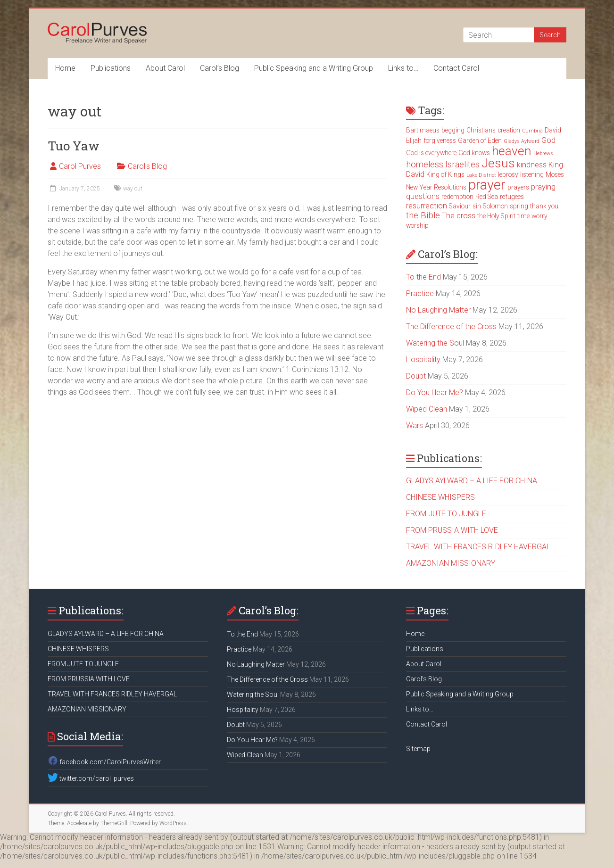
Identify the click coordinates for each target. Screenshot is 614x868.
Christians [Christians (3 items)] (481, 130)
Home (65, 68)
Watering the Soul (435, 343)
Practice (420, 293)
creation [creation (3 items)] (509, 130)
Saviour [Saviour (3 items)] (460, 206)
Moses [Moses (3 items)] (555, 174)
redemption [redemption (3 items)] (457, 197)
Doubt (416, 376)
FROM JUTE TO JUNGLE (446, 514)
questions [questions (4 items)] (423, 196)
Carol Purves (80, 166)
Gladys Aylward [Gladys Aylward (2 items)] (522, 141)
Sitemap (418, 749)
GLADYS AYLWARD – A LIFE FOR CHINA (472, 481)
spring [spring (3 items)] (519, 206)
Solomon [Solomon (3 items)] (495, 206)
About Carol (165, 68)
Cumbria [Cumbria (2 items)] (532, 131)
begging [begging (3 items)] (453, 130)
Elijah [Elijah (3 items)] (414, 141)
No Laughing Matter (438, 310)
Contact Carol (456, 68)
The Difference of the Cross (451, 327)
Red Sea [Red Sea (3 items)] (487, 197)
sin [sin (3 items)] (477, 206)
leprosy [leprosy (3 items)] (508, 174)
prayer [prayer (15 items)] (487, 185)
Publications (111, 68)
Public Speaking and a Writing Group (314, 68)
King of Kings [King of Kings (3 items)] (445, 174)
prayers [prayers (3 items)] (518, 187)
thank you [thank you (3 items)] (544, 206)
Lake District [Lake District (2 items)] (481, 175)
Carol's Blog (147, 166)
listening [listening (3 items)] (532, 174)
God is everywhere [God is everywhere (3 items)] (431, 153)
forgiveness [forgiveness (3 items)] (440, 141)
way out (133, 189)
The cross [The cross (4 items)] (459, 216)
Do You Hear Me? (435, 393)
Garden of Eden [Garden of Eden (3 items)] (480, 141)
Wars (415, 426)
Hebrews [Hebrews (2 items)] (543, 153)
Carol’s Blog (220, 68)
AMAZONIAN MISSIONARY (451, 563)
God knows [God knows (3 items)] (474, 153)
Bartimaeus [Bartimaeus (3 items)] (423, 130)
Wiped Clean (427, 409)
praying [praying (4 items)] (543, 187)
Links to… (403, 68)
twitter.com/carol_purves (91, 778)
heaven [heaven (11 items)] (512, 151)
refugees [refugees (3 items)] (512, 197)
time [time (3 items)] (523, 216)
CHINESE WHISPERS (440, 497)
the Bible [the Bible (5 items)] (423, 215)
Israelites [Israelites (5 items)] (462, 165)
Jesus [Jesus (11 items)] (498, 163)
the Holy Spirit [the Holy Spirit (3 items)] (496, 216)
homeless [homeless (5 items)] (425, 165)
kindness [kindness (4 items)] (532, 165)
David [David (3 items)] (553, 130)
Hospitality (423, 360)
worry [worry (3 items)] (539, 216)
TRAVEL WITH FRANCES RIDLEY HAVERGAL (478, 547)
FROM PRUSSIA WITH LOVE (452, 530)
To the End (423, 277)
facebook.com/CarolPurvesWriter (104, 762)
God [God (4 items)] (548, 140)
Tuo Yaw (74, 146)
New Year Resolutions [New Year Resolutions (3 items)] (436, 187)
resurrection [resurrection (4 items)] (427, 206)
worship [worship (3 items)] (417, 225)
